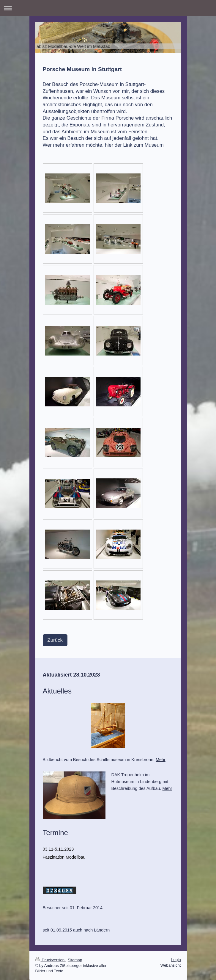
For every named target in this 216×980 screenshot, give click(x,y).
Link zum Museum (144, 145)
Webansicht (171, 965)
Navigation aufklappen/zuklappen (108, 8)
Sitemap (75, 960)
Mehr (161, 760)
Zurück (55, 640)
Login (176, 960)
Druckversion (51, 960)
